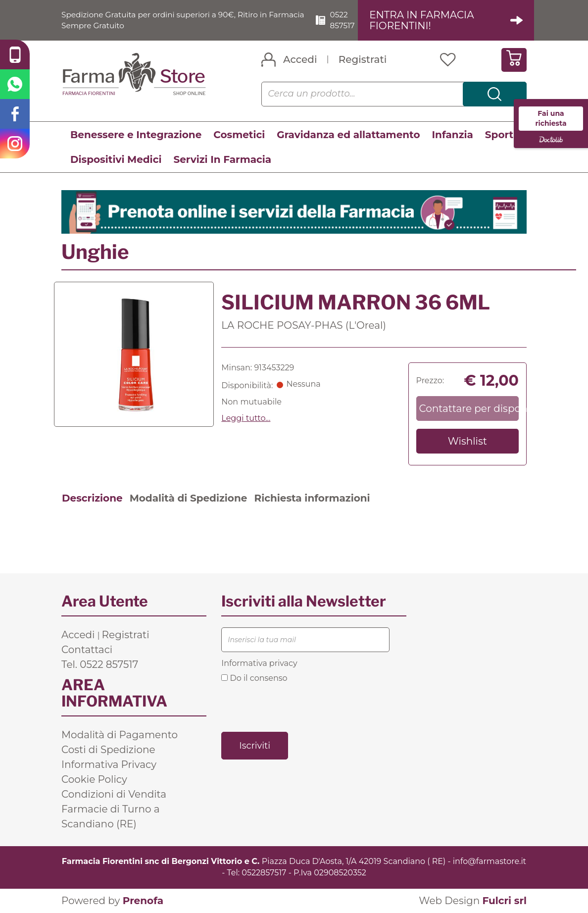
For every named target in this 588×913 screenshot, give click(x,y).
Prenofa (143, 901)
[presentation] (296, 707)
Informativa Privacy (109, 765)
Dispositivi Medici (116, 159)
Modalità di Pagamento (120, 735)
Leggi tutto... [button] (246, 418)
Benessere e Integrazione (136, 135)
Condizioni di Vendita (114, 795)
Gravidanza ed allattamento (348, 135)
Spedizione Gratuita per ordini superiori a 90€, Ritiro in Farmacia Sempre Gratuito (169, 20)
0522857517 (264, 873)
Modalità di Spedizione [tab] (189, 499)
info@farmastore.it (490, 862)
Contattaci (87, 650)
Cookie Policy (94, 780)
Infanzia (453, 135)
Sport (499, 135)
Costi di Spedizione (108, 750)
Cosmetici (239, 135)
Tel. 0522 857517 (100, 665)
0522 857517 (346, 20)
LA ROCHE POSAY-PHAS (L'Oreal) (304, 325)
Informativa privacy (259, 664)
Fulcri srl (504, 901)
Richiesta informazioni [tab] (312, 499)
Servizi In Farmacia (222, 159)
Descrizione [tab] (92, 499)
